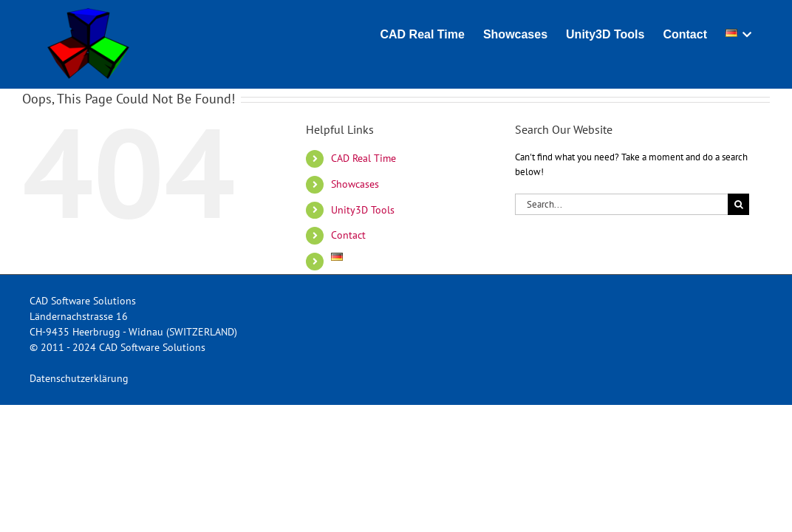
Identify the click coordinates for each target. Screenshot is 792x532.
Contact (348, 235)
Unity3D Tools (363, 210)
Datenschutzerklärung (79, 378)
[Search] (738, 204)
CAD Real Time (363, 158)
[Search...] (621, 204)
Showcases (355, 184)
